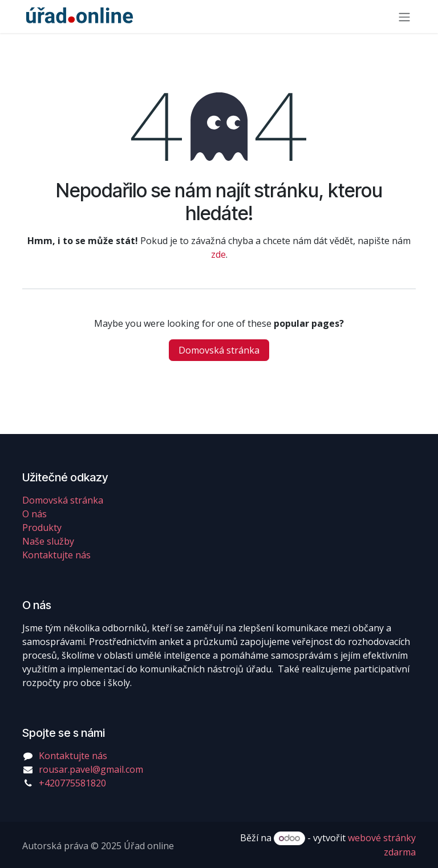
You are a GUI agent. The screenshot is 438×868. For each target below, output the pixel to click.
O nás (35, 514)
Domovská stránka (219, 350)
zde (218, 254)
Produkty (42, 528)
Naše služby (48, 541)
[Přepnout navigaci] (404, 17)
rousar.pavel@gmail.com (91, 769)
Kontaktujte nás (56, 555)
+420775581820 (72, 783)
